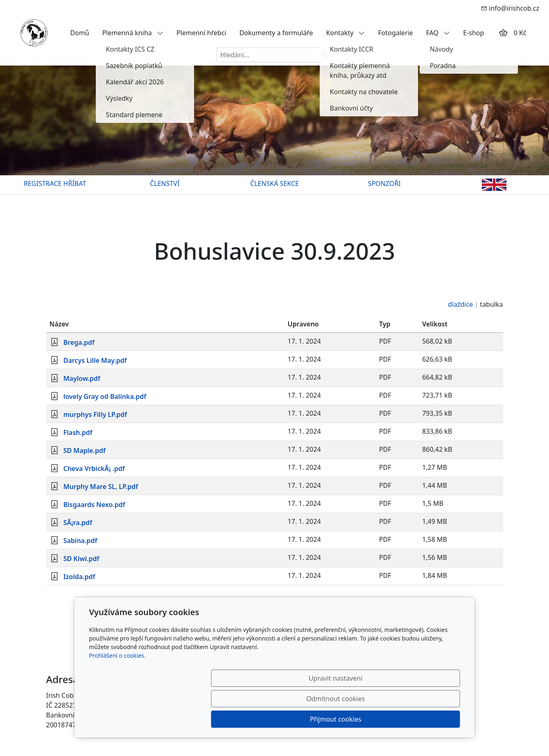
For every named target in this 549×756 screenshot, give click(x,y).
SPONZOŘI (384, 183)
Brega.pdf (79, 342)
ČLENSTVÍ (165, 183)
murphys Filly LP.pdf (95, 414)
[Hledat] (325, 55)
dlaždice (460, 304)
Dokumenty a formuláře (276, 33)
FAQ (438, 33)
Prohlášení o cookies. (117, 696)
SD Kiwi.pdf (81, 559)
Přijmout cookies (421, 719)
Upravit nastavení (257, 719)
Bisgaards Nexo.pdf (94, 505)
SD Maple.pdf (85, 450)
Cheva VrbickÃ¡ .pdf (94, 469)
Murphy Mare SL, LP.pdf (101, 487)
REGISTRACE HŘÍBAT (55, 183)
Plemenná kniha (133, 33)
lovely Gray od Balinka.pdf (105, 396)
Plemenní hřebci (201, 33)
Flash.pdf (78, 432)
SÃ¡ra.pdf (78, 523)
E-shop (473, 33)
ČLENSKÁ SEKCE (274, 183)
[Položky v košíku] (503, 33)
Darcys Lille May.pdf (95, 360)
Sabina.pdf (80, 541)
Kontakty (346, 33)
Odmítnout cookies (339, 719)
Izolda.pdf (79, 577)
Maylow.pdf (82, 378)
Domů (79, 33)
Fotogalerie (395, 33)
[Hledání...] (267, 55)
